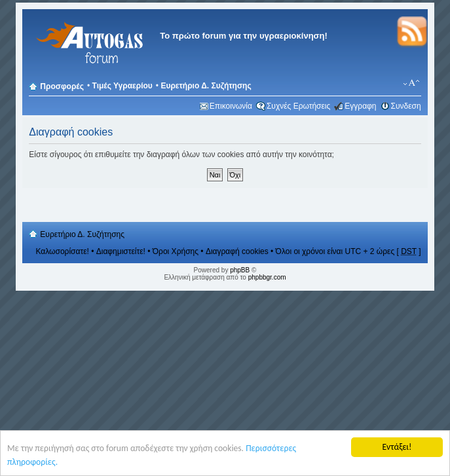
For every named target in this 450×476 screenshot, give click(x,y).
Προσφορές (62, 86)
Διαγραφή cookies (237, 251)
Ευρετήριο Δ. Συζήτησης (206, 86)
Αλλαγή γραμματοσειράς (412, 83)
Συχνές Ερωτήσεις (298, 106)
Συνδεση (406, 106)
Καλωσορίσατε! (63, 251)
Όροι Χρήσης (176, 251)
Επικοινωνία (231, 106)
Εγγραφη (360, 106)
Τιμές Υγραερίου (122, 86)
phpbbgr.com (267, 277)
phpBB (240, 270)
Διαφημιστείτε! (121, 251)
